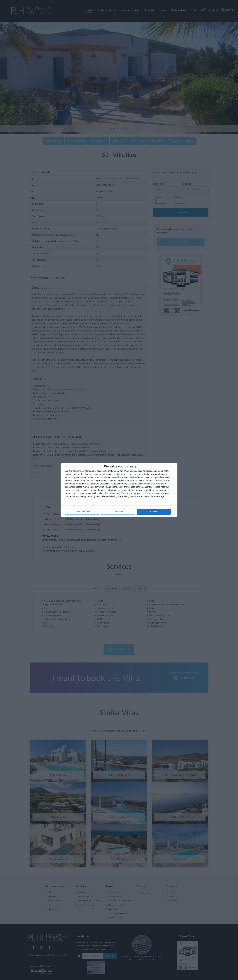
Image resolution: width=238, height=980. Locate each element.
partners (81, 471)
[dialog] (119, 490)
